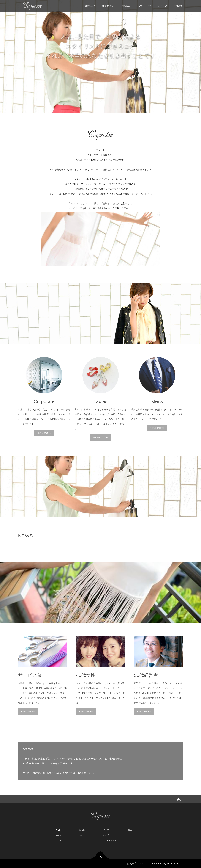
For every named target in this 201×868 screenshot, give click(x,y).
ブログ (106, 830)
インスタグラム (109, 840)
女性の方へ (127, 6)
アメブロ (107, 835)
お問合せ (178, 6)
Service (82, 830)
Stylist (58, 840)
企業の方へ (90, 6)
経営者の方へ (109, 6)
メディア (163, 6)
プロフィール (145, 6)
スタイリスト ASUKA (148, 863)
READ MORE (44, 433)
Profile (58, 830)
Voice (82, 835)
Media (58, 835)
